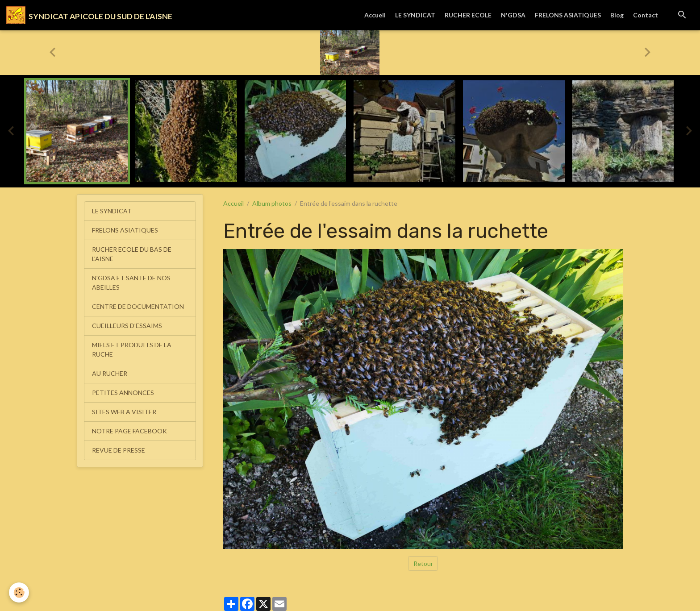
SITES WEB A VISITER (124, 412)
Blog (617, 15)
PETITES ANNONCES (123, 393)
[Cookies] (19, 592)
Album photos (272, 203)
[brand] (89, 15)
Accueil (375, 15)
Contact (646, 15)
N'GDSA (513, 15)
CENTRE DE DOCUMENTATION (138, 306)
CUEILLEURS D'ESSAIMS (127, 326)
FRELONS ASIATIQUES (568, 15)
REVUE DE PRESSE (119, 450)
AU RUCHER (110, 373)
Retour (423, 563)
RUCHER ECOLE (468, 15)
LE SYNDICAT (415, 15)
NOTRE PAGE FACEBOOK (129, 431)
